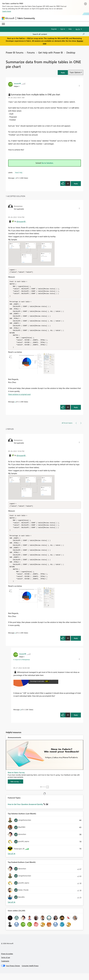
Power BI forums (15, 52)
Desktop (71, 52)
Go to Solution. (48, 163)
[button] (63, 73)
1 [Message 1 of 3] (15, 178)
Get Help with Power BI (51, 52)
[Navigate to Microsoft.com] (8, 18)
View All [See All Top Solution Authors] (12, 860)
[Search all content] (59, 34)
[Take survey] (15, 788)
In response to (22, 666)
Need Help (19, 172)
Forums (31, 52)
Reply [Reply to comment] (76, 411)
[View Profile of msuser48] (17, 83)
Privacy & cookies (7, 960)
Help (70, 29)
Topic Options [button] (75, 72)
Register (54, 29)
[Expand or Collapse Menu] (3, 24)
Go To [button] (78, 29)
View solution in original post (19, 398)
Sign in (63, 29)
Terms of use (6, 964)
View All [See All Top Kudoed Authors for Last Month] (12, 909)
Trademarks (5, 968)
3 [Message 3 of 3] (20, 716)
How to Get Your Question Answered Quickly (26, 811)
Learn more (7, 11)
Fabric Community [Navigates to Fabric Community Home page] (26, 18)
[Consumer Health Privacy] (30, 972)
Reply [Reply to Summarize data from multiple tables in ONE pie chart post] (76, 184)
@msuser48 (21, 221)
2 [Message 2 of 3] (15, 405)
